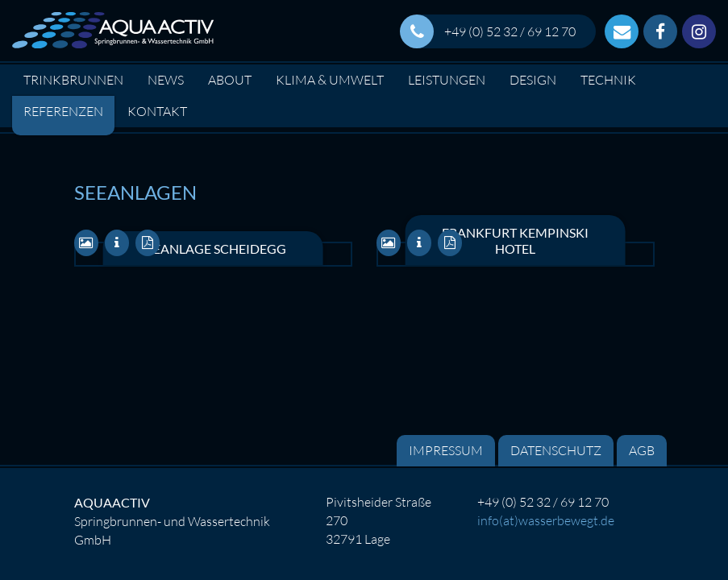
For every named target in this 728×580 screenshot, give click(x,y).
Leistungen (447, 80)
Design (533, 80)
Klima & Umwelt (330, 80)
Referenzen (63, 111)
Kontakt (157, 111)
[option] (364, 130)
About (230, 80)
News (166, 80)
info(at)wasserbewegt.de (546, 520)
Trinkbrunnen (73, 80)
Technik (608, 80)
